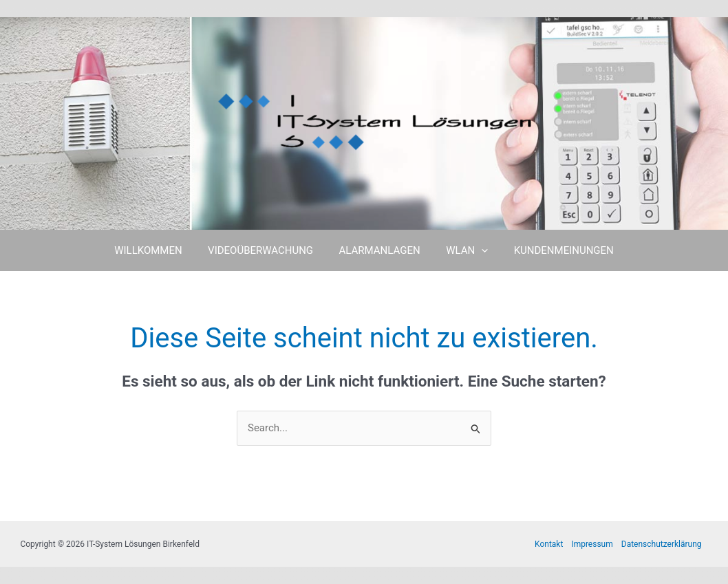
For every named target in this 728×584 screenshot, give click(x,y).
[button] (477, 250)
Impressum (592, 544)
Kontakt (549, 544)
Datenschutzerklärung (662, 544)
